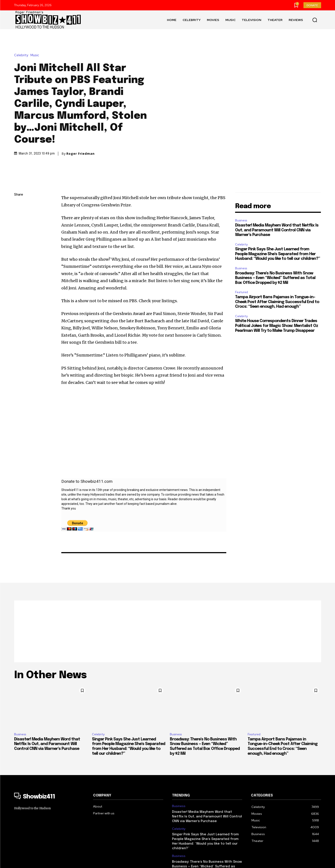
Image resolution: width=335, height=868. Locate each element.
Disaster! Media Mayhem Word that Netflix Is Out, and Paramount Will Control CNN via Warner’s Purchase (277, 185)
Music (36, 33)
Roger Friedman (80, 131)
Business (241, 176)
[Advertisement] (168, 587)
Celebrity (22, 33)
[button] (315, 20)
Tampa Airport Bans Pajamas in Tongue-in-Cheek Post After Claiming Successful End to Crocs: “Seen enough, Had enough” (277, 257)
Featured (241, 247)
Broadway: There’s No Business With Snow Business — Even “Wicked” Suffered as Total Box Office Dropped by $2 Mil (275, 233)
